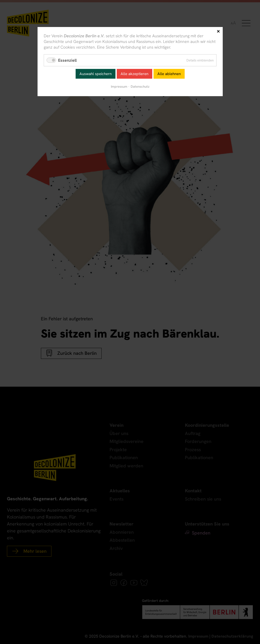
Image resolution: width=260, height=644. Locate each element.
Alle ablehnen (169, 74)
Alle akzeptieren (135, 74)
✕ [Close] (218, 31)
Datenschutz (140, 87)
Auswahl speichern (96, 74)
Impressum (119, 87)
